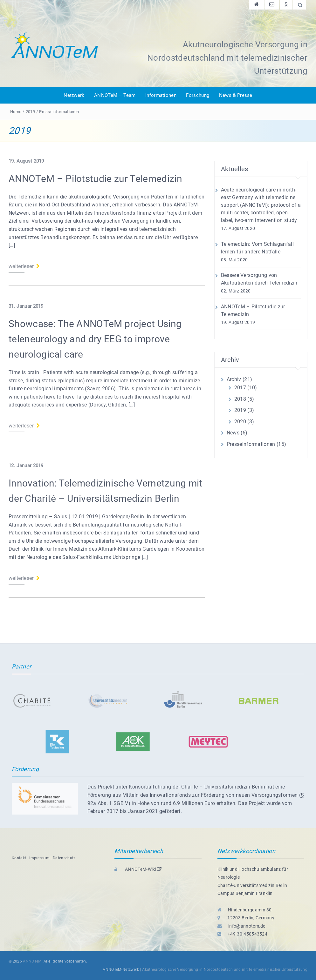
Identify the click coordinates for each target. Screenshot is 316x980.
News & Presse (236, 95)
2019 (30, 112)
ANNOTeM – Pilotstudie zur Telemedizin (95, 179)
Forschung (198, 95)
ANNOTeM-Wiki (138, 869)
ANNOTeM (32, 961)
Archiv (234, 379)
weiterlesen (24, 266)
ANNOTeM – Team (115, 95)
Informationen (161, 95)
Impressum (39, 858)
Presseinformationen (59, 112)
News (233, 433)
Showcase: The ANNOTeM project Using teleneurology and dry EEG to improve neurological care (95, 339)
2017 (240, 388)
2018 (240, 399)
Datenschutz (64, 858)
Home (16, 112)
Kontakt (19, 858)
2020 (240, 422)
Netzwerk (74, 95)
